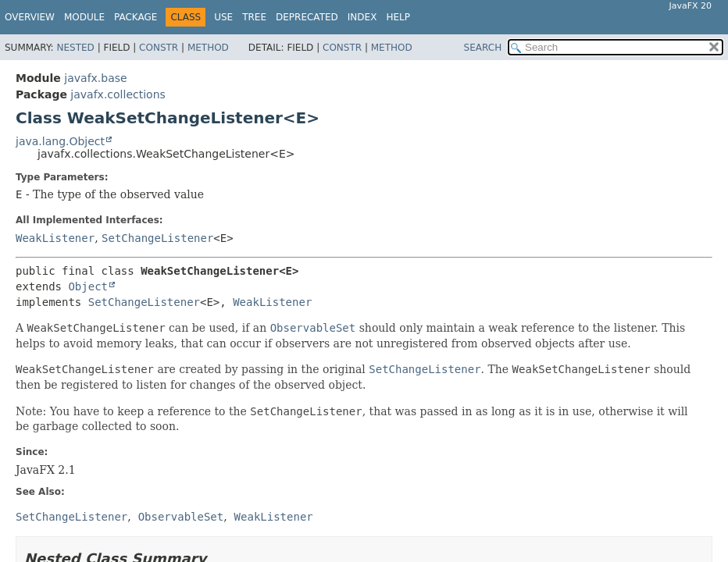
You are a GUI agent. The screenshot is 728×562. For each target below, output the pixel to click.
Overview (30, 17)
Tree (254, 17)
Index (362, 17)
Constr (159, 48)
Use (223, 17)
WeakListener (55, 238)
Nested (75, 48)
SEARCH (483, 48)
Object (88, 286)
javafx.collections (118, 94)
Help (398, 17)
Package (136, 17)
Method (208, 48)
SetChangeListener (157, 238)
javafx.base (95, 78)
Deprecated (307, 17)
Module (84, 17)
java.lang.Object (60, 141)
